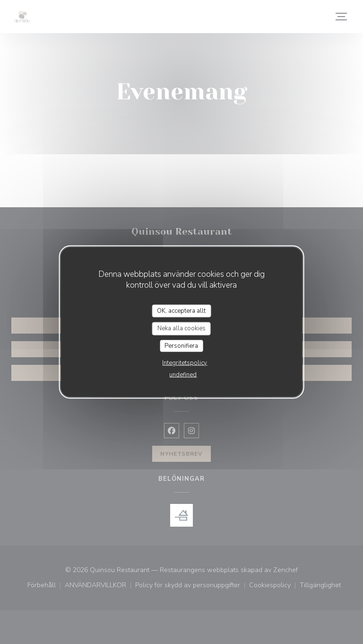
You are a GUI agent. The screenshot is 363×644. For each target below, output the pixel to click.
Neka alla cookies (181, 328)
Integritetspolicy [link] (185, 363)
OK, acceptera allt (181, 310)
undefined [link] (183, 375)
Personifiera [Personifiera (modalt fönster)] (181, 345)
